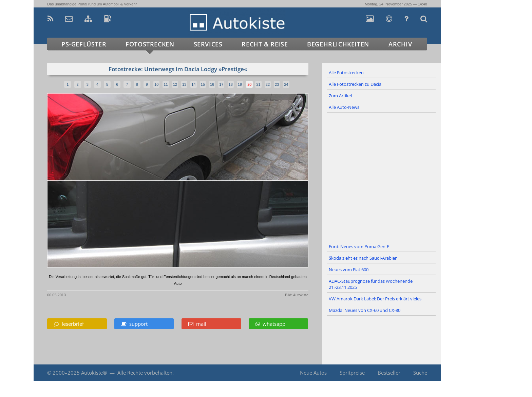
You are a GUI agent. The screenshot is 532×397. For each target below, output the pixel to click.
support (134, 324)
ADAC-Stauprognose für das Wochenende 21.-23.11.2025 (371, 284)
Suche (420, 373)
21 (258, 84)
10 (156, 84)
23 (277, 84)
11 (166, 84)
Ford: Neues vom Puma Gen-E (359, 246)
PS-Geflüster (84, 44)
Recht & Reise (265, 44)
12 (175, 84)
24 (286, 84)
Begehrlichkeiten (338, 44)
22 (268, 84)
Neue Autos (313, 373)
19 (240, 84)
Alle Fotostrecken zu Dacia (355, 84)
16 (212, 84)
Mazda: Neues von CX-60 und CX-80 (365, 310)
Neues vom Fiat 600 (349, 270)
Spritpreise (352, 373)
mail (197, 324)
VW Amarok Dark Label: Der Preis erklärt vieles (375, 299)
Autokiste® (94, 373)
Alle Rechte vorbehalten (145, 373)
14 (193, 84)
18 (231, 84)
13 (184, 84)
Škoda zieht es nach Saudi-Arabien (363, 258)
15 (203, 84)
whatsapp (270, 324)
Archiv (400, 44)
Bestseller (389, 373)
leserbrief (69, 324)
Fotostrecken (150, 44)
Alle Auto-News (344, 107)
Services (208, 44)
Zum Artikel (340, 96)
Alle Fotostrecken (346, 73)
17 (221, 84)
